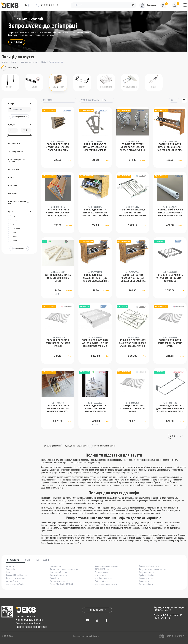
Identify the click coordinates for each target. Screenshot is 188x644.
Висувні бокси (12, 582)
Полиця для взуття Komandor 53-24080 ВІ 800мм (132, 409)
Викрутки (10, 567)
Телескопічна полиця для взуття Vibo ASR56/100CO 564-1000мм (133, 213)
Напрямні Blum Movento (16, 576)
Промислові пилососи (149, 567)
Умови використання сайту (29, 620)
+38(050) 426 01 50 (162, 611)
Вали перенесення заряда (106, 567)
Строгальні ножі (146, 585)
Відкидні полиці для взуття (77, 446)
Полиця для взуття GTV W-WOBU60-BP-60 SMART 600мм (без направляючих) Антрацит (170, 278)
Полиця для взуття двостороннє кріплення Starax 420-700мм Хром (170, 409)
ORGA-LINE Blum (102, 570)
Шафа (44, 62)
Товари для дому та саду (29, 62)
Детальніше (17, 42)
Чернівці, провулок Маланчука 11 (170, 608)
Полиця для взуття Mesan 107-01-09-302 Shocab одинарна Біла (170, 148)
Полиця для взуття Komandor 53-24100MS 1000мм (58, 344)
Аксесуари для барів (15, 585)
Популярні (48, 100)
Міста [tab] (28, 560)
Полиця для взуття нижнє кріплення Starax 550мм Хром (95, 409)
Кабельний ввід (102, 582)
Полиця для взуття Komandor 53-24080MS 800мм (170, 344)
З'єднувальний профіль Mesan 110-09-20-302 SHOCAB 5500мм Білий (170, 213)
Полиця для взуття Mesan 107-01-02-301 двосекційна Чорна (95, 148)
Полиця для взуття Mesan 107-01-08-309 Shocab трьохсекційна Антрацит (132, 148)
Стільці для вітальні (59, 582)
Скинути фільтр (19, 117)
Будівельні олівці (147, 576)
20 (172, 100)
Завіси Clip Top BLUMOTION (61, 585)
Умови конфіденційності (28, 624)
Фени (8, 573)
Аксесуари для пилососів (106, 585)
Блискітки (54, 579)
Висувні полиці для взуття (104, 446)
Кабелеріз (10, 570)
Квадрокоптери (146, 579)
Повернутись (11, 68)
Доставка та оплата (26, 617)
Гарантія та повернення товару (32, 627)
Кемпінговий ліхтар (59, 573)
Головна (5, 62)
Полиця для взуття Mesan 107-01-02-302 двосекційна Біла (58, 148)
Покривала (144, 582)
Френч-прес (56, 567)
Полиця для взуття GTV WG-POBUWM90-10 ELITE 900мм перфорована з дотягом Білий (95, 344)
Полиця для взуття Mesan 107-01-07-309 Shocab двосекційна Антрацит (132, 278)
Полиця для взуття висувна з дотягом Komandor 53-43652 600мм (58, 409)
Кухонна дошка (102, 573)
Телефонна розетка (104, 579)
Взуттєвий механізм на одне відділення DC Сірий (58, 278)
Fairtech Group (92, 636)
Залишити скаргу (97, 610)
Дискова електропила (15, 579)
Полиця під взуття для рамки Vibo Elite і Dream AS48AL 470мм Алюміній (132, 344)
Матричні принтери (59, 576)
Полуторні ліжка (146, 573)
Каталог (14, 62)
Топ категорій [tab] (13, 560)
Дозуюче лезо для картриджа (153, 570)
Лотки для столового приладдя (64, 570)
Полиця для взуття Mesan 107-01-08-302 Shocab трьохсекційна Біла (95, 213)
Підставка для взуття (52, 446)
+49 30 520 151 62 (162, 618)
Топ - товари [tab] (42, 560)
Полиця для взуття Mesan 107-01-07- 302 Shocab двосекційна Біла (95, 278)
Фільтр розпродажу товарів (94, 100)
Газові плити (100, 576)
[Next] (186, 436)
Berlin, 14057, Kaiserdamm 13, (168, 615)
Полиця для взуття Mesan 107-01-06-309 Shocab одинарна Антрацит (58, 213)
